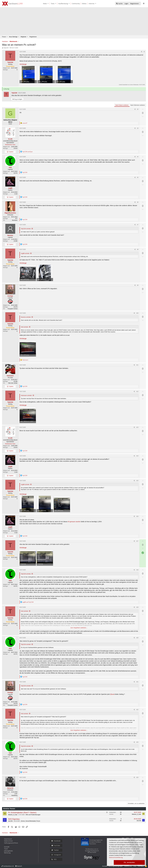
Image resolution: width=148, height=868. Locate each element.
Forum (4, 37)
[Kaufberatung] (63, 4)
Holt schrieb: (25, 327)
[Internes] (91, 4)
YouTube (56, 845)
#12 (137, 391)
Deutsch (19, 866)
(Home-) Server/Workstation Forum (30, 821)
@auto (112, 694)
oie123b (10, 821)
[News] (45, 4)
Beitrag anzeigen (17, 99)
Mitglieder (24, 37)
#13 (137, 427)
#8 (138, 249)
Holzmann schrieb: (26, 395)
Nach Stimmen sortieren (138, 105)
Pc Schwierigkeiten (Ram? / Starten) (22, 813)
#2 (138, 109)
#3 (138, 128)
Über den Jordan (13, 383)
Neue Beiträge (13, 37)
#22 (137, 710)
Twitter (55, 850)
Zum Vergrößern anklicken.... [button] (79, 628)
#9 (138, 285)
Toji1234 (6, 48)
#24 (137, 777)
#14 (137, 456)
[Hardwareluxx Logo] (12, 4)
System (11, 152)
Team (6, 849)
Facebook (56, 841)
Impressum (8, 839)
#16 (137, 516)
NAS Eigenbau (14, 819)
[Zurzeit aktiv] (10, 211)
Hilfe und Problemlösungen (33, 815)
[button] (49, 4)
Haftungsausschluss (11, 843)
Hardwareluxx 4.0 (8, 866)
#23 (137, 742)
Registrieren (33, 37)
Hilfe (135, 866)
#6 (138, 202)
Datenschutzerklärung (116, 857)
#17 (137, 541)
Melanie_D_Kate (13, 815)
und (27, 152)
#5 (138, 177)
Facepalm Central (12, 309)
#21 (137, 682)
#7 (138, 225)
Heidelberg (14, 795)
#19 (137, 607)
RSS (54, 859)
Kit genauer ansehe (74, 522)
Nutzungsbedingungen (116, 866)
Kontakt (7, 847)
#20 (137, 638)
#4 (138, 157)
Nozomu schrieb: (26, 317)
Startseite (141, 866)
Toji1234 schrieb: (26, 229)
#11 (137, 365)
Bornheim (15, 220)
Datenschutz (8, 841)
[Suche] (119, 4)
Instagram (56, 855)
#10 (137, 313)
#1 (144, 52)
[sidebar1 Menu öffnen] (144, 3)
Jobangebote (8, 851)
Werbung (7, 853)
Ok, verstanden (129, 862)
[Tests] (52, 4)
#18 (137, 570)
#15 (137, 481)
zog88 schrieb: (25, 253)
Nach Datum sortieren (122, 105)
